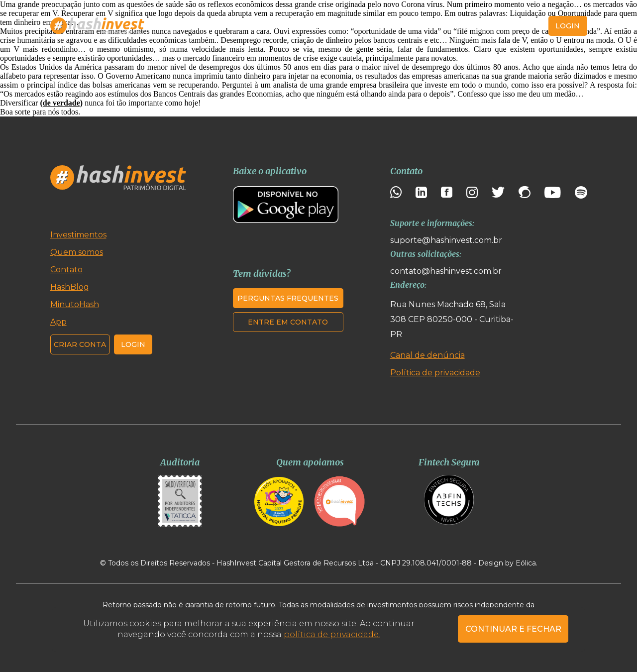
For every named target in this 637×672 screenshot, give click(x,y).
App (420, 26)
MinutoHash (374, 26)
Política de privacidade (435, 373)
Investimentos (192, 26)
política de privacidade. (332, 634)
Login (133, 344)
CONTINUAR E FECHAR (513, 629)
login (568, 26)
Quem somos (259, 26)
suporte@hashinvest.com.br (446, 240)
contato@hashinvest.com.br (446, 271)
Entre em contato (288, 322)
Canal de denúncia (427, 355)
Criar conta (515, 26)
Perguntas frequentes (288, 298)
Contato (457, 26)
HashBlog (318, 26)
